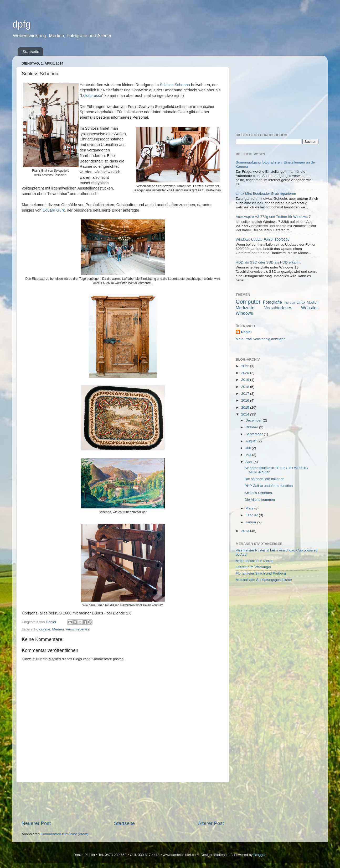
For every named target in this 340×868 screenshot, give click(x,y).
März (250, 508)
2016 (246, 400)
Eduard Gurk (54, 210)
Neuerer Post (36, 823)
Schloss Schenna (175, 85)
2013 (246, 531)
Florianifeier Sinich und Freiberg (261, 573)
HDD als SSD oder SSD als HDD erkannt (268, 262)
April (249, 462)
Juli (249, 448)
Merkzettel (246, 308)
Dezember (254, 420)
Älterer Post (211, 823)
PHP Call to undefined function (269, 486)
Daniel (246, 332)
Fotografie (42, 629)
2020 (246, 373)
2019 (246, 380)
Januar (251, 522)
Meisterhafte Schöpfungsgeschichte (264, 580)
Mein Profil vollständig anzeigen (261, 339)
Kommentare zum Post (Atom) (65, 834)
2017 (246, 394)
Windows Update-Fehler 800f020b (263, 240)
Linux (301, 303)
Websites (310, 308)
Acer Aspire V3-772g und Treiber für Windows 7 (273, 217)
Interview (289, 303)
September (255, 434)
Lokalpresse (91, 96)
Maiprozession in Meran (254, 561)
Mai (249, 455)
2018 (246, 387)
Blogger (260, 855)
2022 (246, 366)
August (251, 441)
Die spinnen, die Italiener (264, 479)
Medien (58, 629)
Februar (252, 515)
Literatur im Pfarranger (253, 567)
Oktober (252, 427)
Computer (248, 302)
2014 (246, 414)
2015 (246, 407)
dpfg (22, 24)
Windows (244, 313)
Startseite (31, 52)
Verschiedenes (77, 629)
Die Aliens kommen (260, 500)
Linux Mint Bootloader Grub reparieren (266, 194)
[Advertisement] (123, 801)
